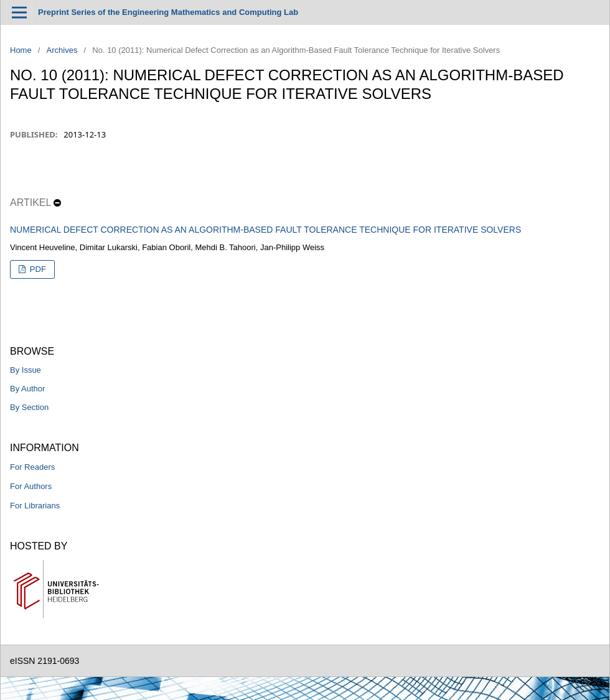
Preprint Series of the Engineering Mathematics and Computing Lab (168, 12)
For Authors (31, 486)
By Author (27, 389)
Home (21, 50)
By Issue (26, 370)
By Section (29, 407)
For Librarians (35, 506)
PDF (37, 269)
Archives (62, 50)
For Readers (32, 467)
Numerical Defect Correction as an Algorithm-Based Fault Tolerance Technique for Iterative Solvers (265, 230)
